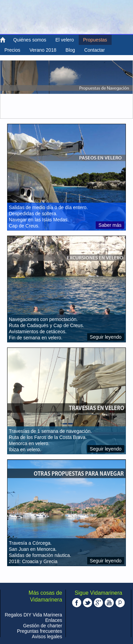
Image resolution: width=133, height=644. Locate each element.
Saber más (110, 225)
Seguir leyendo (106, 337)
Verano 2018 (43, 50)
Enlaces (54, 620)
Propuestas (95, 40)
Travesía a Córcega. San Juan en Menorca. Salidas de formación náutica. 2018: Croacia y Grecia (40, 552)
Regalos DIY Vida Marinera (33, 615)
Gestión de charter (43, 626)
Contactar (94, 50)
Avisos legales (47, 637)
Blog (70, 50)
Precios (12, 50)
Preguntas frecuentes (40, 631)
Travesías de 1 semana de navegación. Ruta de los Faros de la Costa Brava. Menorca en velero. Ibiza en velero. (50, 440)
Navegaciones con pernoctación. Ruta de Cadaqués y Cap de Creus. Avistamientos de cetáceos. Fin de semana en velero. (46, 328)
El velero (64, 40)
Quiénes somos (30, 40)
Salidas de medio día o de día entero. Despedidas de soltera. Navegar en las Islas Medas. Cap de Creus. (48, 217)
